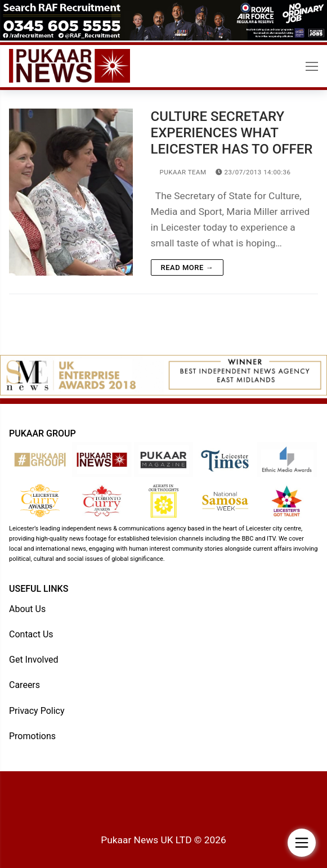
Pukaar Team (179, 172)
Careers (24, 685)
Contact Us (31, 634)
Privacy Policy (37, 711)
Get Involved (34, 660)
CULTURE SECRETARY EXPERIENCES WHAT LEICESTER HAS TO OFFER (232, 133)
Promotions (32, 736)
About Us (27, 609)
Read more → (187, 267)
